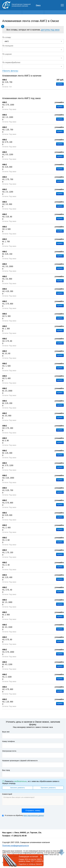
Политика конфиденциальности (16, 846)
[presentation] (19, 823)
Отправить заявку (33, 811)
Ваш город (6, 770)
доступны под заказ (50, 30)
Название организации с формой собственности (20, 761)
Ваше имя (6, 732)
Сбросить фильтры (10, 71)
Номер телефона (8, 741)
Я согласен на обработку (23, 815)
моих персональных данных (34, 815)
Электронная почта (9, 751)
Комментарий (7, 794)
